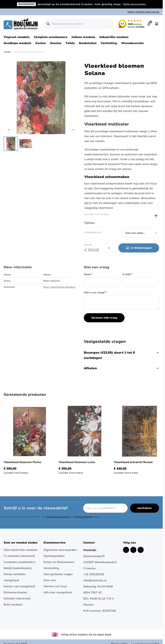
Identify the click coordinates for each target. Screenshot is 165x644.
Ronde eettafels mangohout (15, 577)
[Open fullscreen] (41, 97)
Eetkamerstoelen (15, 592)
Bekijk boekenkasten (18, 568)
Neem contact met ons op (143, 12)
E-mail (128, 274)
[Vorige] (9, 130)
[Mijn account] (149, 24)
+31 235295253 (94, 574)
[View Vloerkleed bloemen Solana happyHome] (11, 144)
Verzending (51, 568)
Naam (88, 274)
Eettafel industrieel (17, 598)
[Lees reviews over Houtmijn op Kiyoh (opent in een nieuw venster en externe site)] (131, 24)
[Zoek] (48, 24)
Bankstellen (88, 43)
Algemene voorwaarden (60, 550)
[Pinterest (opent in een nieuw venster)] (126, 550)
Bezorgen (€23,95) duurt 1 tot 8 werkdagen (121, 355)
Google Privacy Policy (58, 517)
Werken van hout (55, 586)
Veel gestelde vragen (58, 574)
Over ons (50, 580)
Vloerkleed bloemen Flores (22, 462)
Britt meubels (13, 605)
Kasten (41, 43)
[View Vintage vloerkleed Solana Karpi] (26, 144)
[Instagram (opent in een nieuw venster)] (141, 550)
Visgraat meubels (17, 37)
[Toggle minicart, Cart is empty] (157, 24)
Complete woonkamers (51, 37)
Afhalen (121, 368)
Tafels (70, 43)
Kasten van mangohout (19, 586)
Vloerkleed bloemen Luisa (77, 462)
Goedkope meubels (17, 43)
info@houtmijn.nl (95, 580)
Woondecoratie (132, 43)
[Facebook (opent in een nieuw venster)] (133, 550)
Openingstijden (54, 556)
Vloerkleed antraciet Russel (133, 462)
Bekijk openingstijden (134, 4)
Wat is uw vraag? (95, 293)
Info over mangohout (58, 592)
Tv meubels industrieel (19, 556)
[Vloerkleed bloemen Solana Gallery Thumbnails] (18, 144)
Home (7, 52)
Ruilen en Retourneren (59, 562)
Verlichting (109, 43)
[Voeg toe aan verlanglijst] (156, 216)
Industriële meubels (114, 37)
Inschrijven (145, 508)
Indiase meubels (83, 37)
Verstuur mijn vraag (104, 318)
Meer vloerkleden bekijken (59, 287)
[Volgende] (73, 130)
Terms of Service (84, 517)
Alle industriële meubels (21, 550)
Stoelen (56, 43)
